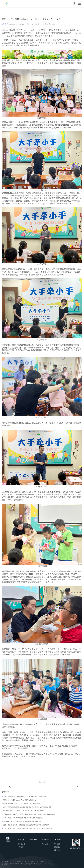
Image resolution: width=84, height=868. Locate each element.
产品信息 (21, 840)
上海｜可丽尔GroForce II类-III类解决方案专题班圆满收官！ (23, 818)
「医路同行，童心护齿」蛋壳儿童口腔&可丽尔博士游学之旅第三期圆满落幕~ (30, 814)
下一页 (76, 787)
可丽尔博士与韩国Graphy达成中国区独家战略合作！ (21, 800)
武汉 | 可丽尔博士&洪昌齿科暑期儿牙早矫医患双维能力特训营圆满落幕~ (28, 807)
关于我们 (57, 844)
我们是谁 (57, 840)
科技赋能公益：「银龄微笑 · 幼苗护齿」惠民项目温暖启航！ (24, 811)
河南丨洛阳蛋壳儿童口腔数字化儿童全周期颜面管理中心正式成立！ (26, 825)
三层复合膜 (21, 844)
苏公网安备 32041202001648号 (13, 864)
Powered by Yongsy (46, 864)
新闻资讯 (57, 847)
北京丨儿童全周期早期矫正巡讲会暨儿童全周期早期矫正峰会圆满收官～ (28, 828)
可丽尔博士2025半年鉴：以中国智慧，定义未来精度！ (22, 804)
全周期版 (21, 847)
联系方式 (57, 850)
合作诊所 (45, 844)
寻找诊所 (45, 840)
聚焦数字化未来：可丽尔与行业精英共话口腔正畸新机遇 (22, 821)
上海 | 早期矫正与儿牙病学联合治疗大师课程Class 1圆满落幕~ (24, 796)
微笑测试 (33, 840)
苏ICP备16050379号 (32, 864)
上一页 (8, 787)
